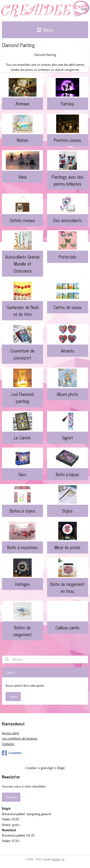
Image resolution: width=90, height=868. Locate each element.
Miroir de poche (67, 547)
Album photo (67, 394)
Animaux (23, 103)
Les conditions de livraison (20, 738)
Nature (23, 140)
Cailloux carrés (67, 627)
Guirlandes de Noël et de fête (23, 311)
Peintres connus (68, 140)
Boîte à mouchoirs (22, 547)
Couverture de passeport (22, 354)
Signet (68, 437)
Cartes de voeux (68, 307)
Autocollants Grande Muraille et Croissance (22, 264)
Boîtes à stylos (22, 511)
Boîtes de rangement (23, 631)
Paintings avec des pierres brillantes (68, 180)
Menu (45, 30)
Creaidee (12, 753)
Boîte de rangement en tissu (67, 587)
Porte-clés (68, 257)
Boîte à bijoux (67, 474)
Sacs (22, 474)
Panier (13, 696)
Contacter (8, 744)
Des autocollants (68, 220)
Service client (10, 733)
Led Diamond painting (23, 398)
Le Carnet (22, 437)
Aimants (68, 351)
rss (63, 859)
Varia (22, 177)
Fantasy (68, 103)
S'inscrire (11, 797)
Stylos (67, 511)
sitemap (56, 859)
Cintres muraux (22, 220)
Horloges (23, 584)
